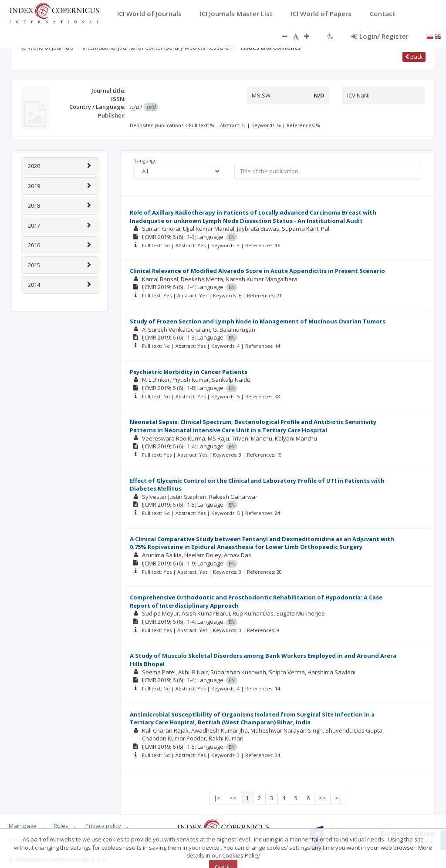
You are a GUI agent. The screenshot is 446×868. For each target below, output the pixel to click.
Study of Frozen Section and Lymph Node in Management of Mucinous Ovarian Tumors (258, 321)
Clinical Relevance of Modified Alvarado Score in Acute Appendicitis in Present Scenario (257, 271)
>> (322, 798)
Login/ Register (380, 36)
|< (217, 798)
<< (233, 798)
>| (338, 798)
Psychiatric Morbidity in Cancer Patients (189, 372)
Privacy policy (103, 826)
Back (414, 57)
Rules (61, 826)
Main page (23, 826)
